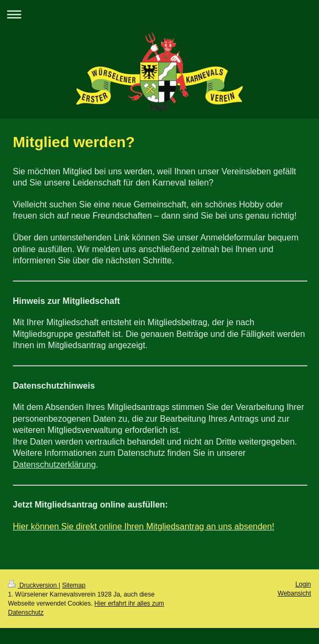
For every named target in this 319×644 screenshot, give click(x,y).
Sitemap (74, 585)
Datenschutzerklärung (54, 465)
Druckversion (33, 585)
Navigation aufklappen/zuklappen (159, 14)
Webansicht (294, 593)
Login (303, 584)
